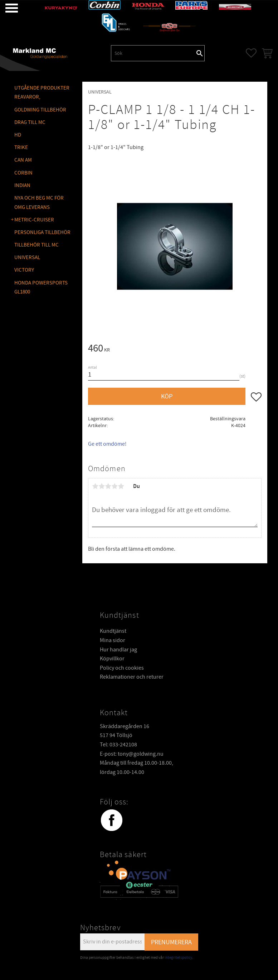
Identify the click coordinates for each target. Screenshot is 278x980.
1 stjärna (95, 486)
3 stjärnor (108, 486)
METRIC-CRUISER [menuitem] (34, 220)
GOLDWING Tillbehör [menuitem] (40, 110)
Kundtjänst (113, 631)
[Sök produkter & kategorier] (153, 53)
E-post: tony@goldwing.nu (132, 754)
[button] (6, 8)
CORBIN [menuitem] (23, 173)
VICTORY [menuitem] (24, 270)
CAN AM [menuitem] (23, 160)
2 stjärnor (102, 486)
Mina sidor (113, 640)
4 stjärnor (114, 486)
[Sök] (200, 53)
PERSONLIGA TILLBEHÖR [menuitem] (42, 232)
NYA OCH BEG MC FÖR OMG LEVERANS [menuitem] (39, 203)
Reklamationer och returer (132, 677)
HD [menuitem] (18, 135)
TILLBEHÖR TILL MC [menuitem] (36, 245)
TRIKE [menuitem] (21, 147)
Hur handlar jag (118, 650)
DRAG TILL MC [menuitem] (30, 122)
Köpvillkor (112, 659)
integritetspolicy (178, 958)
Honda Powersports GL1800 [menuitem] (41, 288)
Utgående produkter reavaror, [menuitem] (42, 93)
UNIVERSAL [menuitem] (27, 257)
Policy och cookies (122, 668)
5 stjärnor (121, 486)
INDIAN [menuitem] (22, 185)
